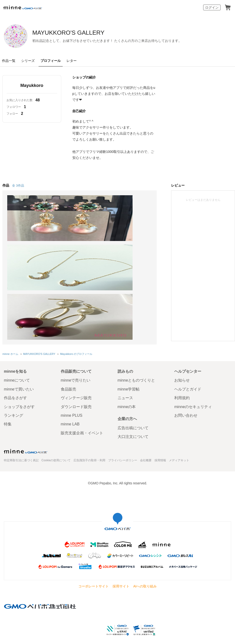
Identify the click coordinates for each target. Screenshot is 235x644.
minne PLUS (72, 411)
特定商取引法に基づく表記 (21, 456)
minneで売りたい (76, 376)
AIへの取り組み (145, 582)
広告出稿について (133, 424)
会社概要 (146, 456)
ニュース (125, 394)
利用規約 (182, 394)
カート (228, 7)
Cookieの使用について (56, 456)
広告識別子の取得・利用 (89, 456)
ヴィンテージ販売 (76, 394)
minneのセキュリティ (193, 402)
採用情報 (160, 456)
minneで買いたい (19, 385)
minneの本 (127, 402)
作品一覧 (9, 61)
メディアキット (179, 456)
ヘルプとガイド (188, 385)
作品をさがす (15, 394)
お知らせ (182, 376)
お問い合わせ (186, 411)
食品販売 (68, 385)
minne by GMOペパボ (23, 7)
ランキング (13, 411)
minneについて (17, 376)
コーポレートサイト (94, 582)
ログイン (212, 7)
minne (26, 447)
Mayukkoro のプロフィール (76, 350)
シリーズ (28, 61)
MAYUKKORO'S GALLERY (91, 33)
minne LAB (70, 420)
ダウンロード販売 (76, 402)
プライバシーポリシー (123, 456)
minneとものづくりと (136, 376)
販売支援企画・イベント (82, 429)
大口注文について (133, 433)
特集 (8, 420)
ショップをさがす (19, 402)
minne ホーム (10, 350)
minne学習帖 (129, 385)
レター (72, 61)
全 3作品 (18, 185)
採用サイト (121, 582)
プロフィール (51, 61)
